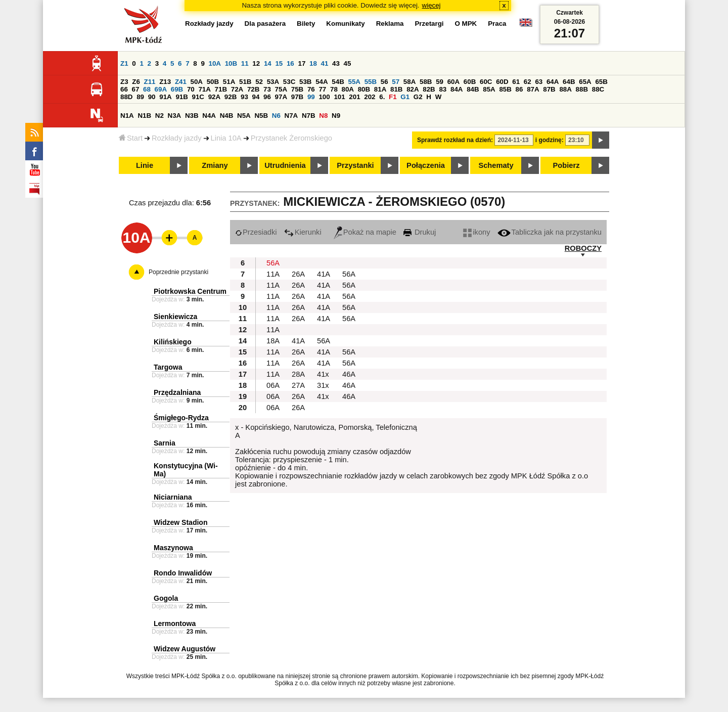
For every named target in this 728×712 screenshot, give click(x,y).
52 (259, 82)
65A (585, 82)
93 (244, 97)
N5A (244, 116)
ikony (476, 232)
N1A (127, 116)
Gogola (166, 598)
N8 (323, 116)
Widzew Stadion (180, 522)
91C (198, 97)
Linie (145, 165)
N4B (227, 116)
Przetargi (429, 24)
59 (440, 82)
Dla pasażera (265, 24)
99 (311, 97)
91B (181, 97)
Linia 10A (226, 138)
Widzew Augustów (185, 649)
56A (273, 263)
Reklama (390, 24)
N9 (336, 116)
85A (489, 89)
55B (371, 82)
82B (429, 89)
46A (349, 374)
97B (297, 97)
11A (273, 274)
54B (338, 82)
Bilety (306, 24)
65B (601, 82)
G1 (405, 97)
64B (569, 82)
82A (413, 89)
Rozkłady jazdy (177, 138)
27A (298, 385)
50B (213, 82)
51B (245, 82)
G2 (418, 97)
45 (348, 63)
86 (519, 89)
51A (229, 82)
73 (267, 89)
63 (539, 82)
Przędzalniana (177, 392)
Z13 (165, 82)
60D (502, 82)
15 (279, 63)
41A (324, 274)
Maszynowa (173, 548)
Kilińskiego (173, 342)
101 (339, 97)
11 (245, 63)
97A (281, 97)
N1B (144, 116)
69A (161, 89)
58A (409, 82)
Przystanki (355, 165)
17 (302, 63)
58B (426, 82)
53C (289, 82)
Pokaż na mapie (365, 232)
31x (323, 385)
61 (516, 82)
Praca (497, 24)
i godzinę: (550, 140)
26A (298, 274)
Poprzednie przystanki (178, 272)
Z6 (136, 82)
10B (231, 63)
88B (582, 89)
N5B (261, 116)
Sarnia (165, 443)
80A (348, 89)
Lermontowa (175, 624)
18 (313, 63)
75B (297, 89)
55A (354, 82)
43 (336, 63)
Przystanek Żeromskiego (291, 138)
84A (457, 89)
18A (273, 341)
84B (473, 89)
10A (215, 63)
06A (273, 385)
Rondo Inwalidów (183, 573)
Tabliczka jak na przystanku (550, 232)
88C (598, 89)
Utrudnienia (285, 165)
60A (453, 82)
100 (324, 97)
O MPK (466, 24)
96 (267, 97)
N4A (209, 116)
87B (549, 89)
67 (136, 89)
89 (140, 97)
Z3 (124, 82)
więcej (431, 5)
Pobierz (566, 165)
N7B (309, 116)
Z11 (150, 82)
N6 (276, 116)
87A (533, 89)
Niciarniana (173, 497)
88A (565, 89)
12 (256, 63)
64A (553, 82)
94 (256, 97)
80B (364, 89)
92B (231, 97)
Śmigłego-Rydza (181, 418)
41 (325, 63)
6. (382, 97)
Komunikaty (345, 24)
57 (396, 82)
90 (152, 97)
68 (147, 89)
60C (486, 82)
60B (470, 82)
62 (528, 82)
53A (273, 82)
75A (281, 89)
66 (124, 89)
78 (334, 89)
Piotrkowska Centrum (190, 291)
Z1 (124, 63)
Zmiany (215, 165)
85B (505, 89)
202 (370, 97)
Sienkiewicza (175, 317)
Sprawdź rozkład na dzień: (455, 140)
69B (177, 89)
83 (443, 89)
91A (165, 97)
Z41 (181, 82)
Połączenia (426, 165)
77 (322, 89)
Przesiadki (256, 232)
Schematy (496, 165)
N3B (192, 116)
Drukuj (420, 232)
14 (268, 63)
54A (322, 82)
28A (298, 374)
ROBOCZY (583, 248)
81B (396, 89)
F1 (393, 97)
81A (380, 89)
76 (311, 89)
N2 (160, 116)
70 (191, 89)
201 (354, 97)
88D (126, 97)
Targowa (168, 367)
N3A (175, 116)
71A (204, 89)
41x (323, 374)
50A (197, 82)
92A (214, 97)
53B (305, 82)
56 (384, 82)
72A (237, 89)
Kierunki (303, 232)
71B (221, 89)
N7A (291, 116)
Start (131, 138)
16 (290, 63)
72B (253, 89)
